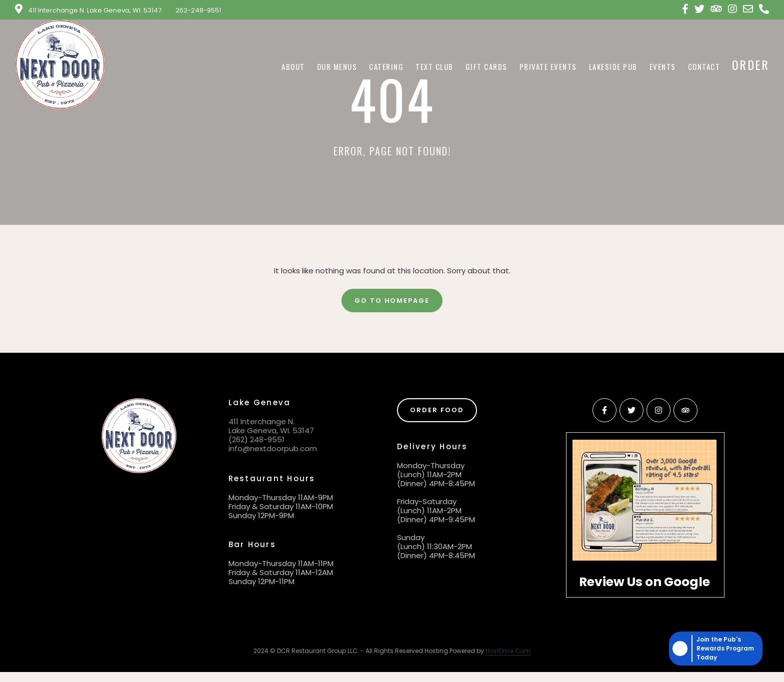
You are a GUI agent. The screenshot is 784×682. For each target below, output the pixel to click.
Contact (704, 66)
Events (663, 66)
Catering (386, 66)
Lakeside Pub (613, 66)
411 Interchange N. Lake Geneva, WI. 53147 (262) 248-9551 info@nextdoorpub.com (273, 435)
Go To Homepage (392, 301)
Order (750, 64)
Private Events (548, 66)
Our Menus (337, 66)
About (293, 66)
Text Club (434, 66)
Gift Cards (486, 66)
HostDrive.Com (508, 651)
